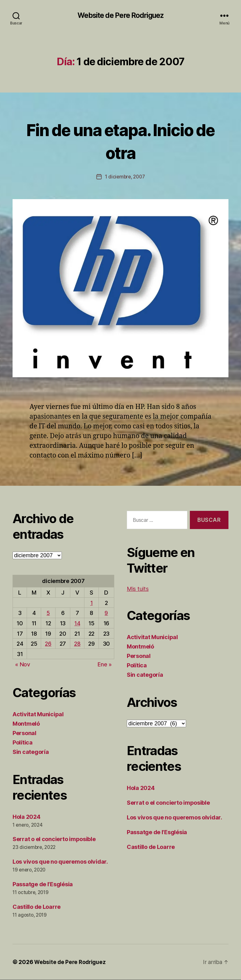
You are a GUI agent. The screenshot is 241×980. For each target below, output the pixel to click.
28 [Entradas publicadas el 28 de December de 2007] (77, 644)
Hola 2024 (27, 817)
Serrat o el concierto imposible (54, 839)
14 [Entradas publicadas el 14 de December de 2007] (77, 624)
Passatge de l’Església (43, 885)
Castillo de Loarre (37, 907)
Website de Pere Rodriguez (120, 16)
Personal (24, 733)
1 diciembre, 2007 (125, 177)
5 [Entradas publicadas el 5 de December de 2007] (48, 613)
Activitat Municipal (38, 715)
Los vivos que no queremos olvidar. (60, 862)
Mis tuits (138, 589)
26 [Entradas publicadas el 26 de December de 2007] (48, 644)
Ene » (105, 665)
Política (23, 743)
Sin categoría (31, 752)
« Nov (23, 665)
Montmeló (26, 724)
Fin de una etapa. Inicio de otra (120, 140)
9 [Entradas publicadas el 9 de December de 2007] (106, 613)
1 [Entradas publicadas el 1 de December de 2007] (92, 603)
